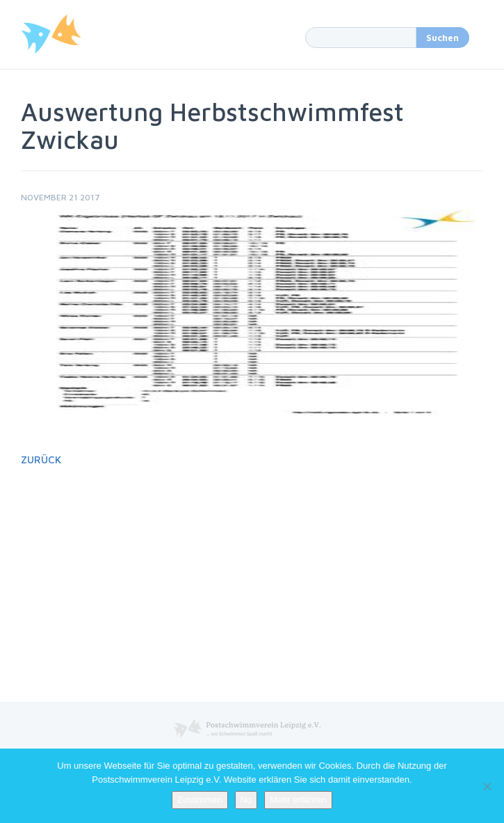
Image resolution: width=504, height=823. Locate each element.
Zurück (41, 460)
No (246, 800)
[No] (487, 786)
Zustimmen (200, 800)
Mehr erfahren (298, 800)
